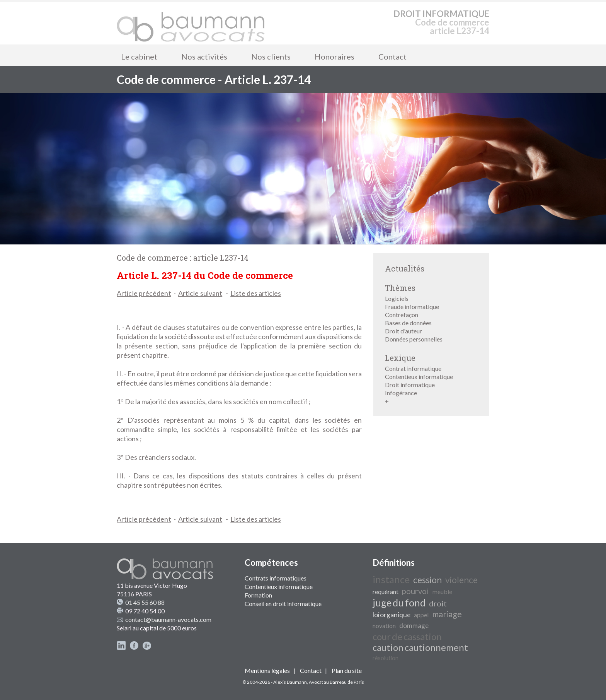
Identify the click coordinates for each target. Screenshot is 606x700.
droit (438, 603)
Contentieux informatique (419, 376)
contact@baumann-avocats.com (168, 619)
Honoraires (334, 56)
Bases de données (408, 323)
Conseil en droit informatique (283, 604)
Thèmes (400, 288)
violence (461, 580)
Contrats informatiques (276, 578)
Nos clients (271, 56)
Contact (392, 56)
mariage (447, 614)
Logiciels (397, 298)
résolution (386, 658)
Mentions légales (267, 670)
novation (384, 626)
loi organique (392, 615)
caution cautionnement (420, 647)
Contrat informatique (413, 368)
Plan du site (347, 670)
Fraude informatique (412, 306)
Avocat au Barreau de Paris (336, 682)
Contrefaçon (402, 315)
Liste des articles (256, 293)
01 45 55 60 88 (145, 602)
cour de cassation (407, 636)
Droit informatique (410, 385)
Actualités (405, 268)
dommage (414, 626)
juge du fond (399, 603)
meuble (442, 592)
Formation (258, 595)
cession (427, 580)
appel (421, 615)
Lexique (400, 358)
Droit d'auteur (403, 331)
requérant (386, 592)
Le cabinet (139, 56)
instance (391, 579)
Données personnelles (414, 339)
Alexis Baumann (290, 682)
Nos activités (204, 56)
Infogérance (401, 393)
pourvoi (415, 591)
